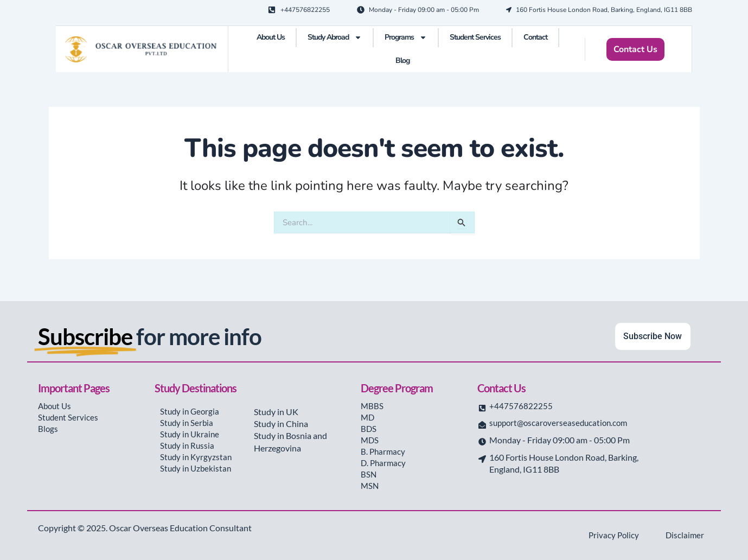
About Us (271, 37)
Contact (535, 37)
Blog (402, 61)
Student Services (475, 37)
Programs (406, 37)
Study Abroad (335, 37)
